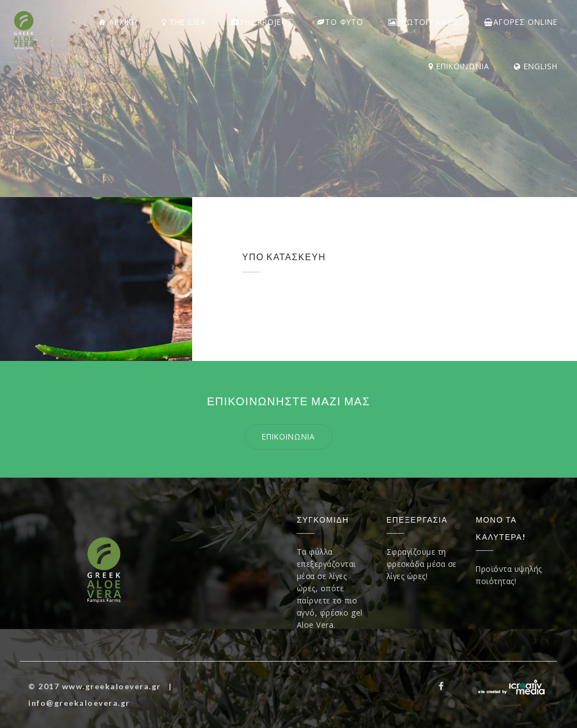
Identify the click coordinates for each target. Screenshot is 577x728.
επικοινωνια (288, 437)
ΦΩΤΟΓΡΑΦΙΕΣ (424, 22)
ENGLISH (536, 66)
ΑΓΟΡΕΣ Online (521, 22)
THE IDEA (184, 22)
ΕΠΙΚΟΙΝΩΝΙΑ (459, 66)
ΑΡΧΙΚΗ (118, 22)
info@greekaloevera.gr (79, 703)
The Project (262, 22)
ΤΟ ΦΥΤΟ (340, 22)
